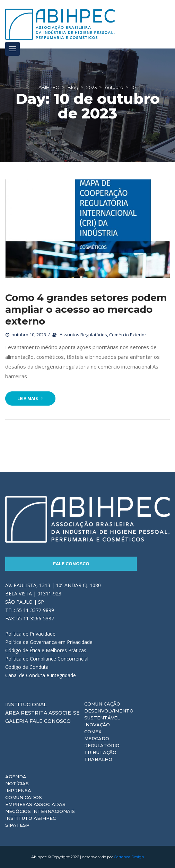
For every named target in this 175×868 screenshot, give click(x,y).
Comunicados (24, 797)
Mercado (97, 738)
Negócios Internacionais (40, 811)
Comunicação (102, 704)
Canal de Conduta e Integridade (41, 675)
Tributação (100, 752)
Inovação (97, 725)
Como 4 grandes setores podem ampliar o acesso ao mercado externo (86, 309)
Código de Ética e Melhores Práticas (46, 650)
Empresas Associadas (35, 804)
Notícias (17, 783)
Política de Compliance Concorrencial (47, 659)
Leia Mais (30, 398)
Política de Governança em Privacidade (49, 642)
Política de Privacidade (30, 634)
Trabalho (98, 759)
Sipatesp (17, 825)
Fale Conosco (71, 564)
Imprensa (18, 790)
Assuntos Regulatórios (83, 335)
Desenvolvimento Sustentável (109, 714)
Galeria (17, 721)
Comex (93, 732)
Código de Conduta (27, 667)
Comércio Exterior (128, 335)
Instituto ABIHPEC (30, 818)
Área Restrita (26, 713)
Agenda (16, 777)
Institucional (26, 705)
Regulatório (102, 745)
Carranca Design (129, 857)
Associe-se (64, 713)
